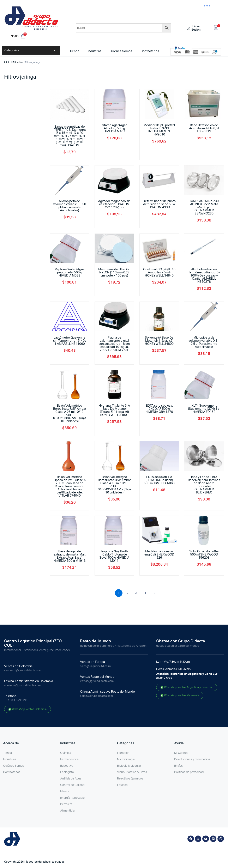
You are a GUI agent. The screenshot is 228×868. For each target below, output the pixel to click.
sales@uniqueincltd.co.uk (96, 666)
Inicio (7, 62)
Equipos (122, 785)
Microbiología (126, 759)
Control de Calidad (72, 785)
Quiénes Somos (121, 51)
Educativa (67, 766)
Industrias (94, 51)
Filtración (18, 62)
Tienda (74, 51)
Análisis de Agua (71, 779)
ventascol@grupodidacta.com (23, 671)
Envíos (178, 766)
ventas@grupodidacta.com (97, 681)
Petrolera (66, 804)
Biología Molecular (129, 766)
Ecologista (67, 772)
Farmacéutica (69, 759)
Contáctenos (150, 51)
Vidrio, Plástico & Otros (132, 772)
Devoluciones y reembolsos (192, 759)
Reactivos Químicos (130, 779)
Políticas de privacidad (189, 772)
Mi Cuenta (181, 753)
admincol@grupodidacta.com (22, 685)
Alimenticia (67, 811)
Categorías (30, 50)
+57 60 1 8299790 (16, 700)
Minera (65, 791)
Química (66, 753)
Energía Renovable (72, 798)
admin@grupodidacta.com (96, 696)
